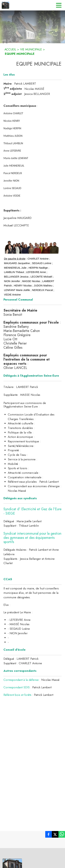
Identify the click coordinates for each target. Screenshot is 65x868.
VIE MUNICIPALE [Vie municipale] (31, 49)
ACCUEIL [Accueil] (10, 49)
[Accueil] (5, 5)
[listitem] (49, 835)
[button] (32, 247)
